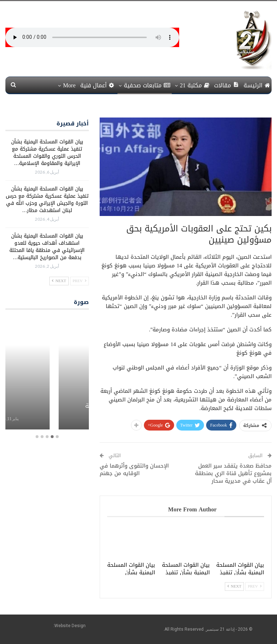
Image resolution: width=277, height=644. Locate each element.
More (69, 85)
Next (234, 586)
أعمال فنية (97, 85)
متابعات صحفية (147, 85)
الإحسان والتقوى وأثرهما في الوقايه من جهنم (134, 470)
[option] (47, 374)
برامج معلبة (47, 406)
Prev (255, 586)
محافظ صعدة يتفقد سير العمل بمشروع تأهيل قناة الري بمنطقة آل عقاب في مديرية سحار (233, 473)
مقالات (226, 85)
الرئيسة (257, 85)
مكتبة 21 (195, 85)
